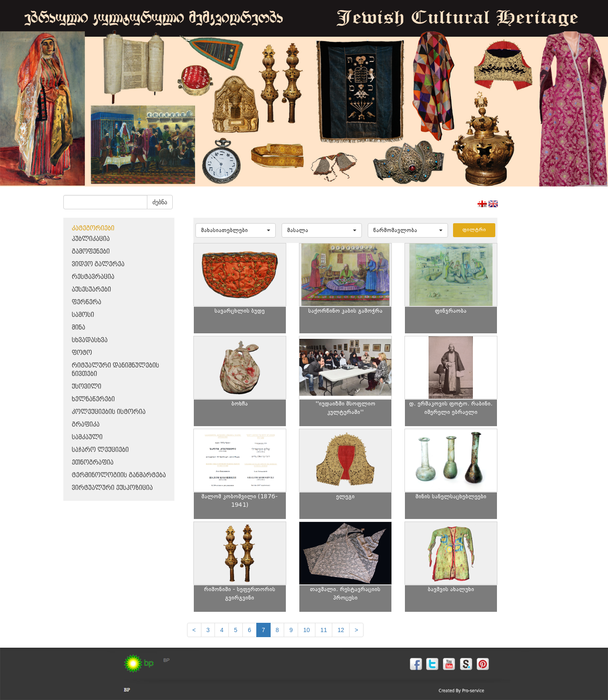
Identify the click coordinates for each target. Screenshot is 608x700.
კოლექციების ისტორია (109, 412)
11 (324, 630)
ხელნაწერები (93, 399)
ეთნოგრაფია (93, 463)
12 (341, 630)
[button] (236, 230)
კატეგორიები (93, 228)
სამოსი (83, 315)
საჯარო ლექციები (100, 450)
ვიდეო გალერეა (98, 264)
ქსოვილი (87, 387)
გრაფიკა (86, 425)
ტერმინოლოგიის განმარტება (119, 475)
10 (307, 630)
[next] (356, 630)
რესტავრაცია (93, 277)
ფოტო (82, 353)
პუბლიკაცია (91, 239)
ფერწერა (87, 302)
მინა (79, 328)
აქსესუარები (91, 290)
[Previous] (194, 630)
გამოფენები (91, 252)
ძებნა (160, 202)
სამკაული (87, 437)
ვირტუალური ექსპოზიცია (112, 488)
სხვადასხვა (90, 340)
